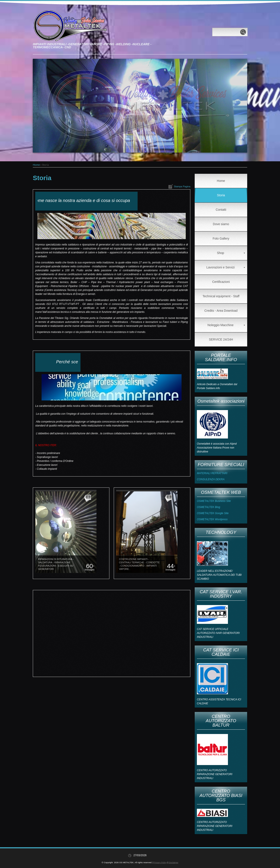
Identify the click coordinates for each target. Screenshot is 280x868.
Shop (231, 253)
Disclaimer (173, 862)
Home (36, 165)
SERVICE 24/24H (221, 339)
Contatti (221, 210)
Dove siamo (221, 224)
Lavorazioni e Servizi (226, 267)
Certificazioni (221, 282)
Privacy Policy (160, 862)
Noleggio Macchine (226, 325)
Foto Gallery (221, 238)
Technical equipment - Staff (221, 296)
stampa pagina (182, 186)
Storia (221, 195)
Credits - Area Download (221, 311)
